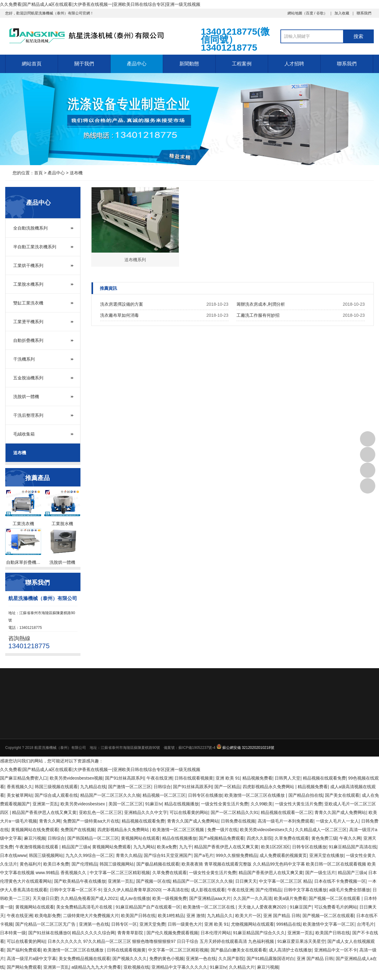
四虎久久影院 (260, 838)
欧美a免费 (167, 847)
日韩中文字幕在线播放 (305, 890)
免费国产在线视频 (78, 830)
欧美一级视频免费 (170, 898)
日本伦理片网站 (216, 933)
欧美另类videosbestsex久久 (266, 830)
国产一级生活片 (320, 873)
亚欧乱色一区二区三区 (100, 812)
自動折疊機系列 (28, 340)
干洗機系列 (24, 359)
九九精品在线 (93, 787)
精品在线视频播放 (182, 804)
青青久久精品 (129, 855)
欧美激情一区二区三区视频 (179, 830)
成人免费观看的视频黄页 (283, 855)
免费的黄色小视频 (166, 959)
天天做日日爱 (45, 898)
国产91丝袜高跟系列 (125, 778)
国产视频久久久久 (130, 959)
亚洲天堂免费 (152, 924)
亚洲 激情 (196, 916)
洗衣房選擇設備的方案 (122, 304)
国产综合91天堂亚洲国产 (168, 855)
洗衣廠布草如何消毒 (119, 315)
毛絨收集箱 (24, 434)
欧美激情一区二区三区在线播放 (255, 795)
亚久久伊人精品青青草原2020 (132, 890)
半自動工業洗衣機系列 (35, 247)
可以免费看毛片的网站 (336, 907)
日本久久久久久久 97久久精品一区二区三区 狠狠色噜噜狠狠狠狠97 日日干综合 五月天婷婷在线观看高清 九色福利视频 (161, 941)
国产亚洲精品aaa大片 (210, 898)
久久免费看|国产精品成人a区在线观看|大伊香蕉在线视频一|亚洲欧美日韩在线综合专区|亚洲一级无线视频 (100, 4)
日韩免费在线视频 (238, 821)
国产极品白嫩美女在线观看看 (239, 950)
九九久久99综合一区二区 (89, 855)
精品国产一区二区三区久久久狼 (110, 795)
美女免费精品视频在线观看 (84, 959)
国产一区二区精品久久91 (235, 812)
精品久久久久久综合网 (93, 933)
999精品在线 (289, 924)
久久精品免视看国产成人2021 (89, 898)
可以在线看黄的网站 (189, 812)
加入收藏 (342, 13)
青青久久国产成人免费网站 (340, 812)
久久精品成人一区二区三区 (321, 830)
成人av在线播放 (135, 898)
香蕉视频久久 (20, 787)
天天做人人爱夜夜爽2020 (263, 907)
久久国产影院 (231, 959)
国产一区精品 (227, 787)
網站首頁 (32, 64)
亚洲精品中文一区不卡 (336, 950)
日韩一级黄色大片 (185, 924)
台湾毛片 (365, 924)
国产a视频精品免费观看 (221, 838)
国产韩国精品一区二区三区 (93, 838)
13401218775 (368, 439)
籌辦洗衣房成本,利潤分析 (261, 304)
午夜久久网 (350, 838)
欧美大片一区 (248, 916)
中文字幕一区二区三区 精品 (285, 881)
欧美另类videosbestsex (83, 804)
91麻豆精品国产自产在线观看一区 (148, 907)
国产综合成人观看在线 (56, 795)
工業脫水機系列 (28, 284)
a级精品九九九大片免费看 (96, 967)
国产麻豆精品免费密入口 (24, 778)
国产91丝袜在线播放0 (49, 933)
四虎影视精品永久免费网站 (269, 787)
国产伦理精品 (84, 864)
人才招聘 (294, 64)
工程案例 (242, 64)
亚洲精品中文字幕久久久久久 (179, 967)
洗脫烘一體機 (26, 397)
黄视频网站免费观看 (111, 847)
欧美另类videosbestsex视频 (76, 778)
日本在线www (13, 855)
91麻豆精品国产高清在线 (353, 847)
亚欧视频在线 (136, 967)
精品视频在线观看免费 (324, 778)
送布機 (76, 173)
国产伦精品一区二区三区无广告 (46, 924)
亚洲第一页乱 (45, 804)
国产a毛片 (204, 855)
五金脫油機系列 (28, 378)
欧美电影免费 (48, 916)
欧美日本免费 (56, 864)
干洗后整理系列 (28, 415)
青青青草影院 (131, 933)
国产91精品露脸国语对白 (271, 959)
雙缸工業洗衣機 (28, 303)
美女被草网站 (20, 795)
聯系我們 (364, 13)
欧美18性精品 (171, 916)
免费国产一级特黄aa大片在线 (91, 821)
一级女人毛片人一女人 (337, 821)
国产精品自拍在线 (306, 795)
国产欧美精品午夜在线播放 (80, 881)
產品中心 (137, 64)
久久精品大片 (242, 967)
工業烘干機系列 (28, 265)
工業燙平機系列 (28, 322)
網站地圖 (295, 13)
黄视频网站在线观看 (140, 838)
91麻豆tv (154, 804)
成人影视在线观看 (208, 890)
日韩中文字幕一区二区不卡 (76, 890)
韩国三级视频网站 (46, 855)
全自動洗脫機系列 (30, 228)
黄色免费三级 (324, 838)
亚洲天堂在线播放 (326, 855)
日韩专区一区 (124, 924)
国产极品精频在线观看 (158, 864)
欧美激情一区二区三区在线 (209, 907)
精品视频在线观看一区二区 (287, 812)
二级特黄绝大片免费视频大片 (91, 916)
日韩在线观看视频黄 (194, 778)
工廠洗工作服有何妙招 (258, 315)
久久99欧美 (262, 804)
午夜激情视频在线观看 (37, 847)
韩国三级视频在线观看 (56, 787)
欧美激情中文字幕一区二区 (329, 924)
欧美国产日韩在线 (138, 916)
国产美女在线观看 (342, 795)
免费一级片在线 (222, 830)
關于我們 (84, 64)
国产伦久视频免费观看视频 (172, 933)
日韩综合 (162, 787)
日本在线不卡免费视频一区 (340, 881)
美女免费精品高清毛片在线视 (85, 907)
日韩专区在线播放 (205, 795)
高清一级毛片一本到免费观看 (286, 821)
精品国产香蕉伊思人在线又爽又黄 (44, 812)
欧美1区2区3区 (275, 847)
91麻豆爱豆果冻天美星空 (301, 941)
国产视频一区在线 (153, 881)
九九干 (186, 847)
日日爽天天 (246, 881)
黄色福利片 (30, 864)
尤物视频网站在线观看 (252, 924)
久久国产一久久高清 (252, 898)
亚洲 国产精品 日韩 (282, 916)
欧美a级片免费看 (290, 898)
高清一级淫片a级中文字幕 (32, 959)
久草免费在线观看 (292, 838)
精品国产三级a (76, 847)
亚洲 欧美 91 (228, 778)
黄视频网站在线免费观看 (35, 830)
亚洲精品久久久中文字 (146, 812)
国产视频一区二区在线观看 (335, 898)
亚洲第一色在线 (94, 924)
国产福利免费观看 (24, 950)
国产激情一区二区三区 (130, 787)
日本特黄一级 (13, 933)
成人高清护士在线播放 (290, 950)
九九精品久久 (220, 916)
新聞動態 (189, 64)
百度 (310, 13)
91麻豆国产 (301, 907)
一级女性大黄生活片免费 (299, 804)
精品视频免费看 (257, 778)
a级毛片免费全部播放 (350, 890)
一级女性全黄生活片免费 (225, 804)
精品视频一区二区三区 (164, 795)
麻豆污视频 (35, 838)
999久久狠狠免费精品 (236, 855)
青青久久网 (50, 821)
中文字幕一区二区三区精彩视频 (120, 873)
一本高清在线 (176, 890)
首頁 (38, 173)
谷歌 (320, 13)
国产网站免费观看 (24, 967)
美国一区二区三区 (126, 804)
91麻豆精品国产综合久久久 (259, 933)
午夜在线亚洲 (159, 778)
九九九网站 (144, 847)
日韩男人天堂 (287, 778)
